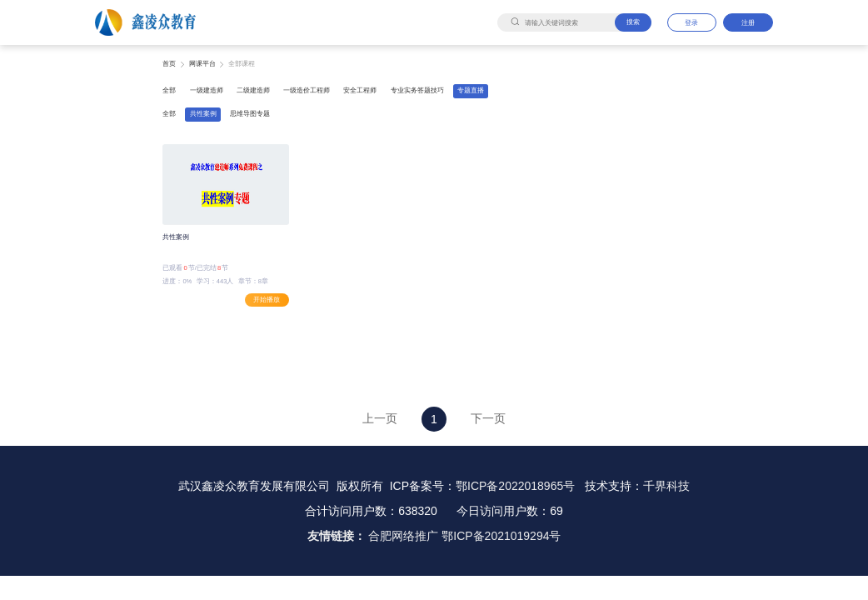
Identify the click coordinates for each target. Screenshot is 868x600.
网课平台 (202, 64)
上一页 (380, 418)
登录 (691, 23)
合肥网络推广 (403, 536)
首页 (169, 64)
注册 (748, 23)
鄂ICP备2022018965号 (515, 486)
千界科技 (666, 486)
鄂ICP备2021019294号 (501, 536)
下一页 (488, 418)
